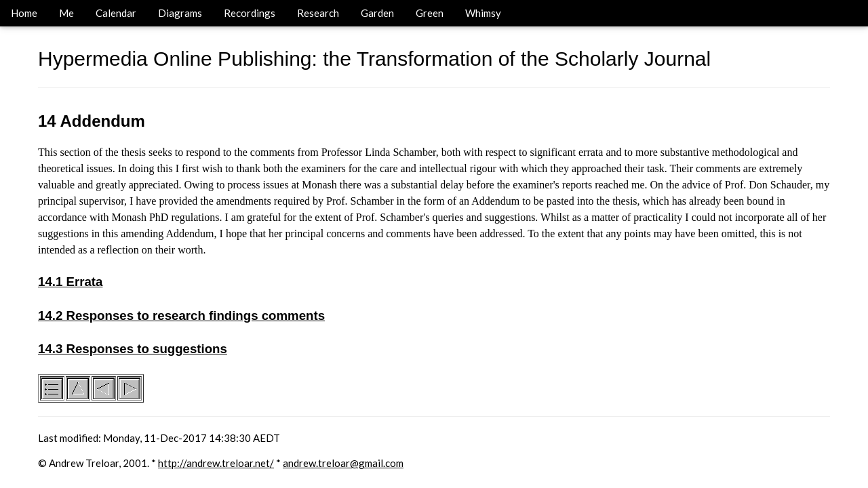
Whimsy (483, 13)
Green (430, 13)
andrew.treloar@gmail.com (343, 463)
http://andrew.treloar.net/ (216, 463)
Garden (377, 13)
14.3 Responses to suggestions (133, 349)
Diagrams (180, 13)
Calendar (116, 13)
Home (24, 13)
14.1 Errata (70, 282)
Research (318, 13)
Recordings (250, 13)
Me (66, 13)
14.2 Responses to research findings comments (181, 316)
